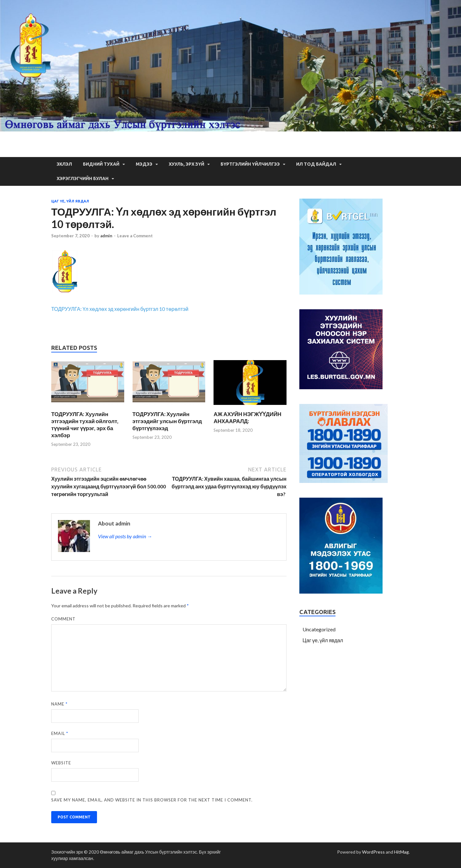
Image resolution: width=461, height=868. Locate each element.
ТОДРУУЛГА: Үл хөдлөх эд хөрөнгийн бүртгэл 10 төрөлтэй (120, 309)
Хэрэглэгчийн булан (83, 178)
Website (61, 763)
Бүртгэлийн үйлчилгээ (250, 164)
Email (60, 733)
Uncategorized (319, 629)
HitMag (401, 852)
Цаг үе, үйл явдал (70, 201)
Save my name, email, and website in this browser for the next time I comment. (152, 800)
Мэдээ (144, 164)
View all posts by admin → (125, 536)
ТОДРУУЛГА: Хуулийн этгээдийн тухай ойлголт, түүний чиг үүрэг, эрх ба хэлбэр (85, 425)
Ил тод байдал (316, 164)
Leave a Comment (135, 236)
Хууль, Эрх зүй (186, 164)
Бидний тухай (101, 164)
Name (59, 704)
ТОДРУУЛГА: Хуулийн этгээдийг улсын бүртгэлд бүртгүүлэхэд (167, 421)
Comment (63, 619)
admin (106, 236)
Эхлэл (64, 164)
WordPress (373, 852)
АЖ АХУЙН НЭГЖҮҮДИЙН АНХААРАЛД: (247, 418)
